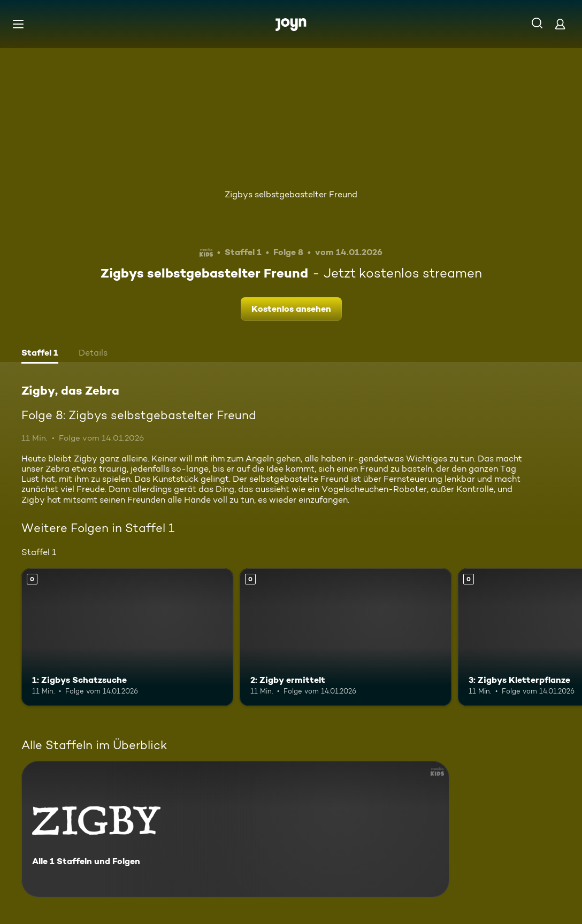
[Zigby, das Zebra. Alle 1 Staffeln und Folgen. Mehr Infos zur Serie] (235, 829)
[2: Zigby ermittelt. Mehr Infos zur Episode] (346, 637)
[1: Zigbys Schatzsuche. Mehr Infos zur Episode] (127, 637)
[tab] (40, 354)
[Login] (560, 24)
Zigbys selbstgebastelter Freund (291, 194)
